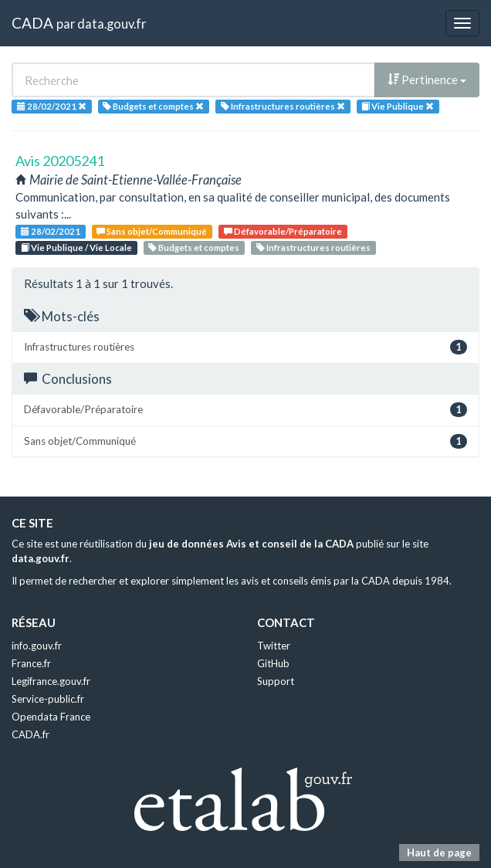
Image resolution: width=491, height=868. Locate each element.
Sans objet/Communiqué (152, 231)
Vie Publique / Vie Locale (76, 248)
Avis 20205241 (60, 161)
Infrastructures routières (313, 248)
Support (276, 681)
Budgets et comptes (194, 248)
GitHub (273, 663)
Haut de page (439, 853)
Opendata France (51, 717)
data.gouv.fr (112, 24)
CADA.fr (30, 734)
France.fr (31, 663)
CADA (32, 23)
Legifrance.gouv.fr (51, 681)
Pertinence (427, 80)
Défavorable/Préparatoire (283, 231)
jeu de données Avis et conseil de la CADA (251, 544)
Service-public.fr (48, 699)
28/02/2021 (51, 231)
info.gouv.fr (37, 646)
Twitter (274, 646)
